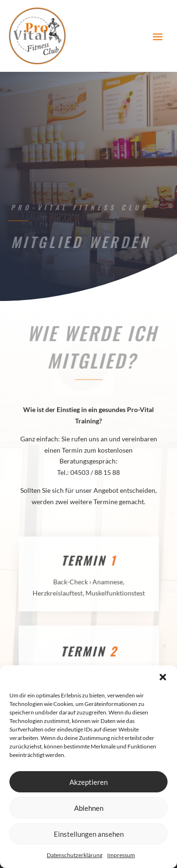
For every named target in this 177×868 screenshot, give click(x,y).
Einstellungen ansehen (89, 834)
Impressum (121, 855)
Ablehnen (89, 808)
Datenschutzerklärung (75, 855)
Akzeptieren (88, 782)
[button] (163, 677)
